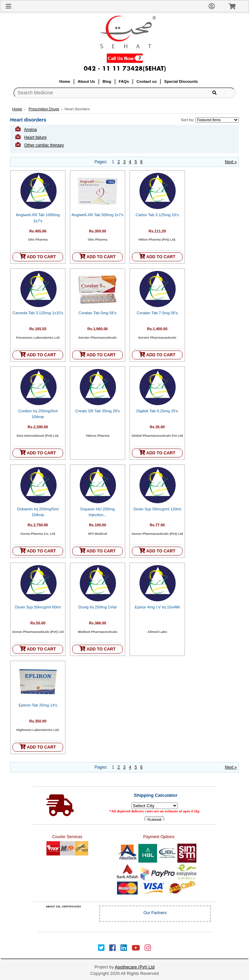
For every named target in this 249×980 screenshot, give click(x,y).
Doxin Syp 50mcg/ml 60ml (38, 607)
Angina (31, 130)
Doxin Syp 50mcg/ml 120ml (157, 509)
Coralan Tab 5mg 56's (98, 313)
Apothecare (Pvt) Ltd (135, 967)
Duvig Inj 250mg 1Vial (97, 607)
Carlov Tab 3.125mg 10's (157, 215)
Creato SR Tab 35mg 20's (98, 411)
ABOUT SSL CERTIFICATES (63, 907)
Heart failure (35, 137)
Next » (231, 162)
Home (17, 109)
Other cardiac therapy (44, 145)
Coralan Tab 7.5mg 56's (157, 313)
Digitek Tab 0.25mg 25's (157, 411)
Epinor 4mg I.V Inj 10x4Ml (157, 607)
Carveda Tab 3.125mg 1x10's (38, 313)
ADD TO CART (38, 256)
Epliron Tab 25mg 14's (38, 705)
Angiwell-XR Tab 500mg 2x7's (98, 215)
